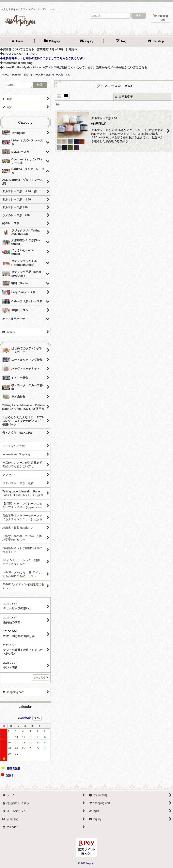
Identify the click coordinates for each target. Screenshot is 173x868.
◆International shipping (16, 63)
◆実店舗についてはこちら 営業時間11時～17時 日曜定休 (39, 49)
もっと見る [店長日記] (41, 677)
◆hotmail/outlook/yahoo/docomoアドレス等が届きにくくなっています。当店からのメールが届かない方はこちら (74, 67)
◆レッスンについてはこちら (18, 54)
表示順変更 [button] (124, 97)
